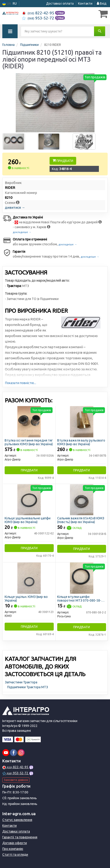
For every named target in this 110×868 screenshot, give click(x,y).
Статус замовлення (17, 820)
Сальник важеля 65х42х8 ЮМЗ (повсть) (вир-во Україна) (81, 520)
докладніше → (22, 232)
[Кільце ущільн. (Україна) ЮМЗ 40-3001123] (29, 578)
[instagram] (21, 753)
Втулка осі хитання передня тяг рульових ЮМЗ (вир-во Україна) (29, 442)
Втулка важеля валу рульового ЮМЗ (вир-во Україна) (81, 442)
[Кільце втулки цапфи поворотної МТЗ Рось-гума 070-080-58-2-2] (82, 578)
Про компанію (13, 849)
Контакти (85, 3)
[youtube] (6, 753)
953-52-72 (39, 18)
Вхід (102, 3)
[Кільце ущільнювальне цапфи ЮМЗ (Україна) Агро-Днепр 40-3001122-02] (29, 499)
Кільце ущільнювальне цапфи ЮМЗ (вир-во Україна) (28, 520)
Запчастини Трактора (21, 682)
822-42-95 (39, 13)
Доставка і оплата (60, 3)
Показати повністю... (21, 383)
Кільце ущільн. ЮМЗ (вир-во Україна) (26, 598)
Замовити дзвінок (16, 780)
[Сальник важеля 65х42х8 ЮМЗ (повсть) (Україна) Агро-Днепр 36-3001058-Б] (82, 499)
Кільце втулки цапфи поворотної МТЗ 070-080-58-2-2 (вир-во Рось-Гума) (82, 598)
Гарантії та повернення (20, 837)
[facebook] (13, 753)
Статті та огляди (15, 855)
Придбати (63, 161)
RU (15, 3)
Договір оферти (15, 843)
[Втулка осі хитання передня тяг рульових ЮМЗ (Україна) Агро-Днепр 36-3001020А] (29, 422)
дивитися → (15, 207)
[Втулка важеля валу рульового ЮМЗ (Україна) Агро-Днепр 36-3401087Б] (82, 422)
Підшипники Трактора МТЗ (28, 687)
